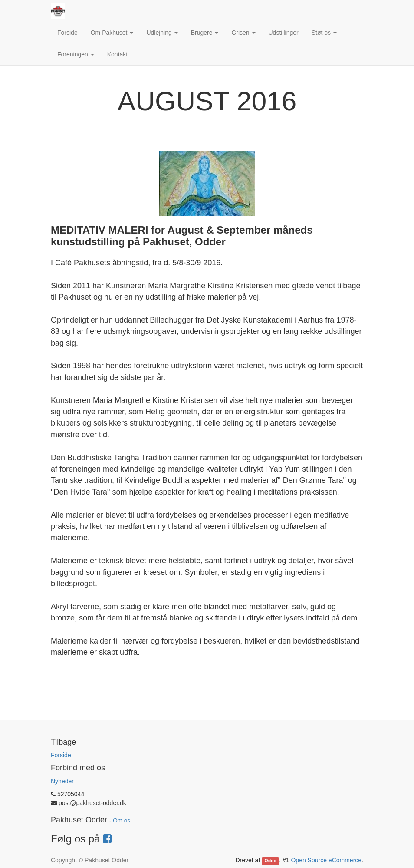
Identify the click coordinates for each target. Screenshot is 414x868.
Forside (61, 755)
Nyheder (62, 781)
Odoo (271, 861)
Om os (122, 820)
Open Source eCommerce (326, 860)
